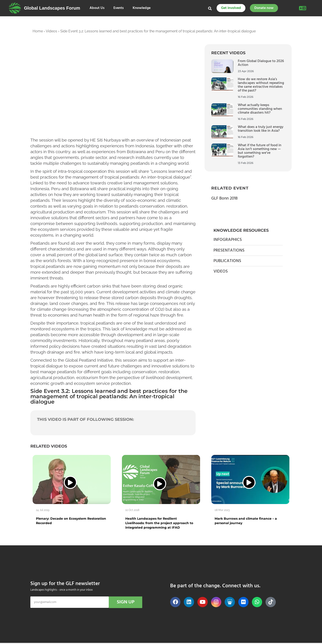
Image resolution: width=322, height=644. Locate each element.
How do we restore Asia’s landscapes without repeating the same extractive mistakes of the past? (261, 85)
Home (38, 31)
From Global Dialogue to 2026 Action (261, 63)
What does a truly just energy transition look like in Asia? (261, 129)
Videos (51, 31)
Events (119, 8)
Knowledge (142, 8)
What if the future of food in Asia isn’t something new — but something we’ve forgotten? (260, 151)
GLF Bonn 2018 (224, 198)
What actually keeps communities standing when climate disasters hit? (260, 109)
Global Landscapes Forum (52, 8)
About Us (97, 8)
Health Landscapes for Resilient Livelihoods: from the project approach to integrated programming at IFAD (159, 523)
